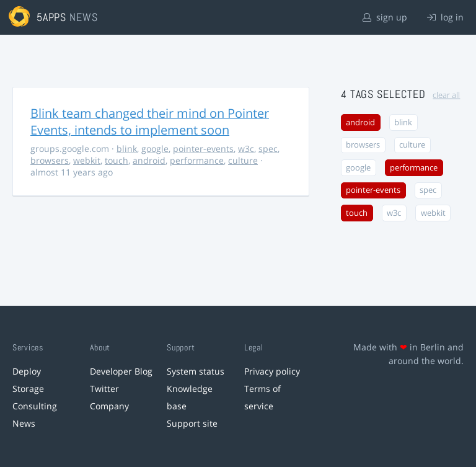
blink (127, 149)
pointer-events (203, 149)
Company (109, 406)
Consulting (35, 406)
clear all (446, 95)
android (149, 160)
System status (196, 371)
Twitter (104, 389)
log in (445, 17)
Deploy (27, 371)
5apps (52, 17)
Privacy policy (272, 371)
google (155, 149)
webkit (87, 160)
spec (268, 149)
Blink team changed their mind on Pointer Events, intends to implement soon (150, 122)
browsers (50, 160)
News (24, 423)
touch (117, 160)
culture (243, 160)
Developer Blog (121, 371)
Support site (192, 423)
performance (197, 160)
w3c (246, 149)
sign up (385, 17)
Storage (28, 389)
